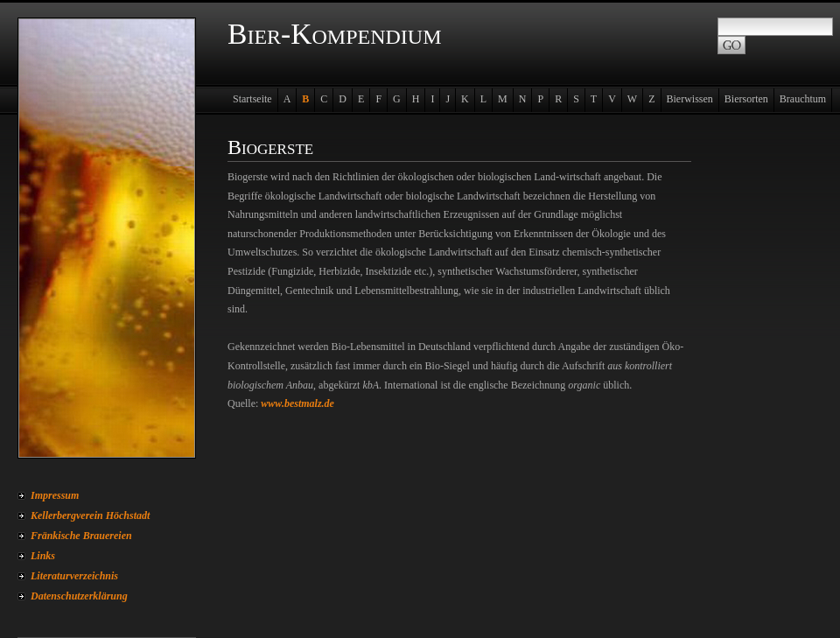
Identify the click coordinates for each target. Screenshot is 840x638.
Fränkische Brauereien (81, 536)
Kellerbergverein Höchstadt (90, 515)
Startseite (252, 99)
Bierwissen (690, 99)
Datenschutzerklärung (79, 596)
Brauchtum (803, 99)
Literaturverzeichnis (74, 576)
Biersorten (746, 99)
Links (43, 556)
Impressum (55, 495)
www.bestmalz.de (297, 403)
